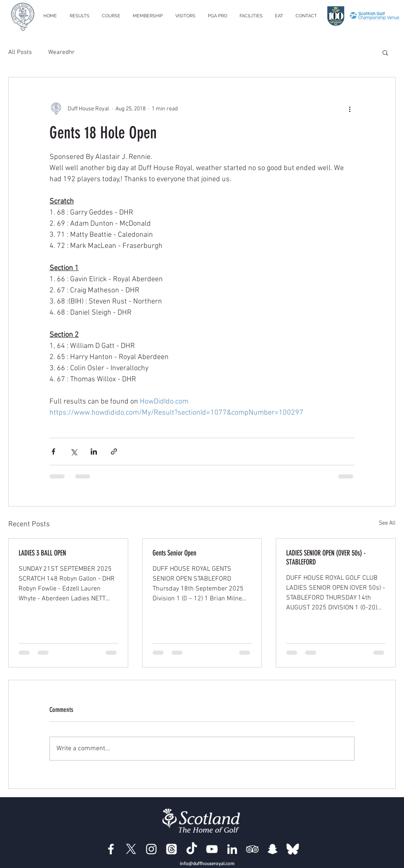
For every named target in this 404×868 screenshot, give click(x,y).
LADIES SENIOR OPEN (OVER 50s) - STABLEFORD (326, 558)
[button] (111, 16)
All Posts (20, 52)
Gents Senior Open (174, 553)
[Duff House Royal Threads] (171, 849)
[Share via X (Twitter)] (74, 451)
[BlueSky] (293, 849)
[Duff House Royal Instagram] (151, 849)
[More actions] (350, 109)
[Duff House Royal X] (131, 849)
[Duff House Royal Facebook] (111, 849)
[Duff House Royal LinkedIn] (232, 849)
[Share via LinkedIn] (94, 451)
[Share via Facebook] (53, 451)
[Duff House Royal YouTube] (212, 849)
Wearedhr (61, 52)
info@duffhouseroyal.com (207, 863)
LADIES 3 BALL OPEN (42, 553)
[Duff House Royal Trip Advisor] (252, 849)
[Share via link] (114, 451)
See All (387, 523)
